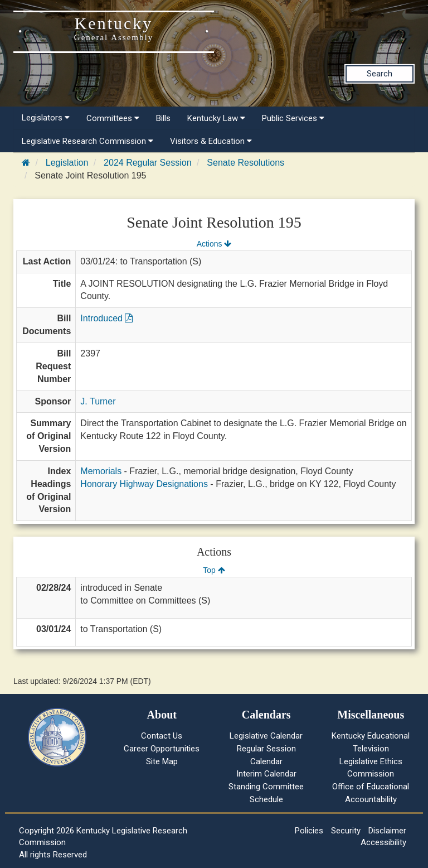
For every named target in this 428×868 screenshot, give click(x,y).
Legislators (46, 118)
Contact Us (162, 736)
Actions (214, 244)
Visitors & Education (211, 141)
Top (214, 570)
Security (346, 831)
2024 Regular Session (147, 163)
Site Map (162, 761)
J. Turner (98, 401)
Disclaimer (387, 831)
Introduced (106, 318)
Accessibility (383, 842)
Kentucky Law (216, 118)
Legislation (67, 163)
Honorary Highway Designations (144, 484)
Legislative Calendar (266, 736)
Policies (309, 831)
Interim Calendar (266, 774)
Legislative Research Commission (87, 141)
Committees (113, 118)
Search (380, 74)
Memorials (101, 471)
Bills (163, 118)
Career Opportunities (162, 749)
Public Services (293, 118)
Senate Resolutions (245, 163)
